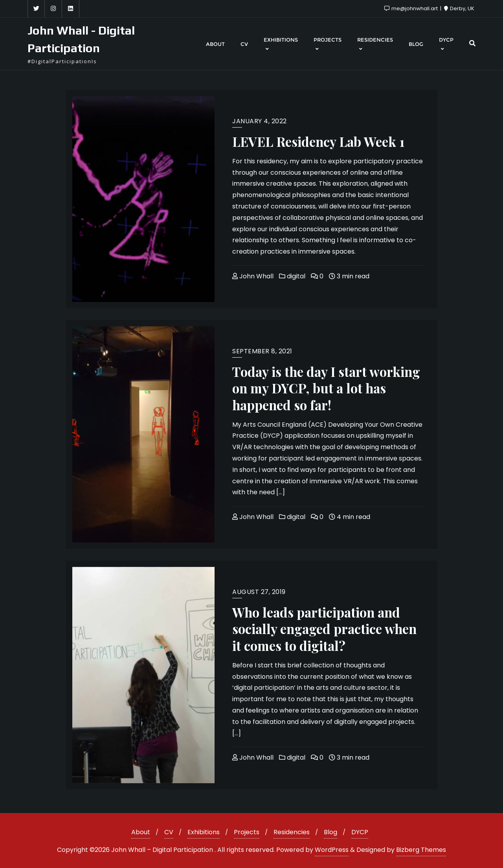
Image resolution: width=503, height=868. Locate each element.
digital (292, 276)
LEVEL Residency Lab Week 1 (318, 141)
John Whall (253, 276)
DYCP (360, 832)
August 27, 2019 (259, 592)
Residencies (292, 832)
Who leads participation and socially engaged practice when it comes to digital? (324, 629)
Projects (247, 832)
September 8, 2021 (262, 351)
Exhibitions (204, 832)
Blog (330, 832)
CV (169, 832)
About (141, 832)
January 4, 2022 (260, 121)
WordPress (332, 850)
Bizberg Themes (421, 850)
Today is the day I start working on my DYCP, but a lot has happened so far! (326, 388)
